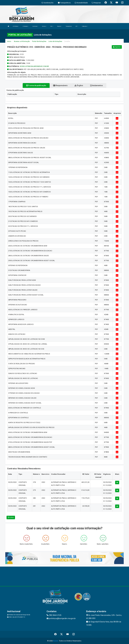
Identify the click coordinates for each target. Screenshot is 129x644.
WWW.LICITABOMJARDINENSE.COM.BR (34, 66)
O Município (26, 26)
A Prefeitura (16, 26)
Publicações (85, 26)
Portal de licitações (39, 41)
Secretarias (35, 26)
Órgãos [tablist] (79, 85)
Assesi (56, 641)
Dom (52, 26)
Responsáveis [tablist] (60, 85)
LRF (77, 26)
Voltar (11, 517)
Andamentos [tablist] (96, 85)
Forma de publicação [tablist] (36, 85)
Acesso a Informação (22, 41)
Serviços (44, 26)
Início (9, 41)
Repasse (60, 26)
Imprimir (117, 47)
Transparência (69, 26)
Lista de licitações (55, 41)
